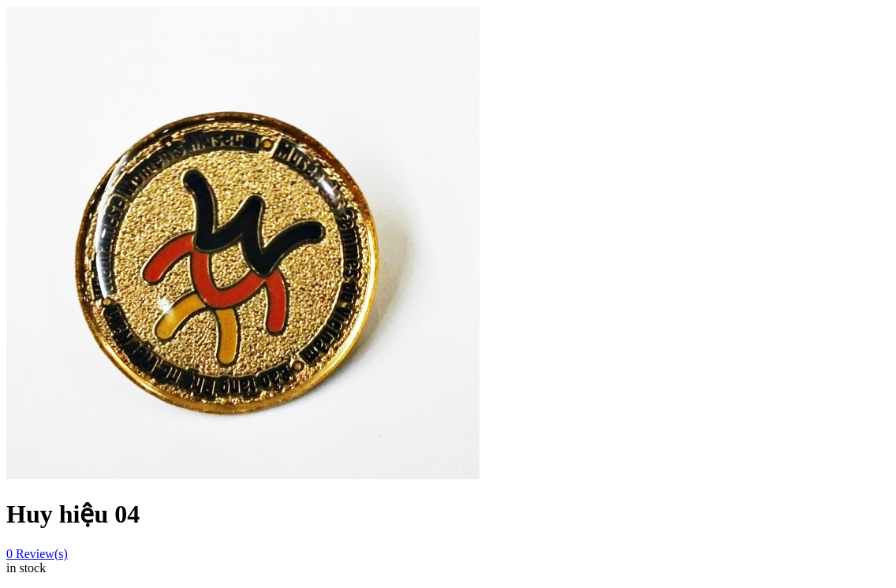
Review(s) (37, 554)
